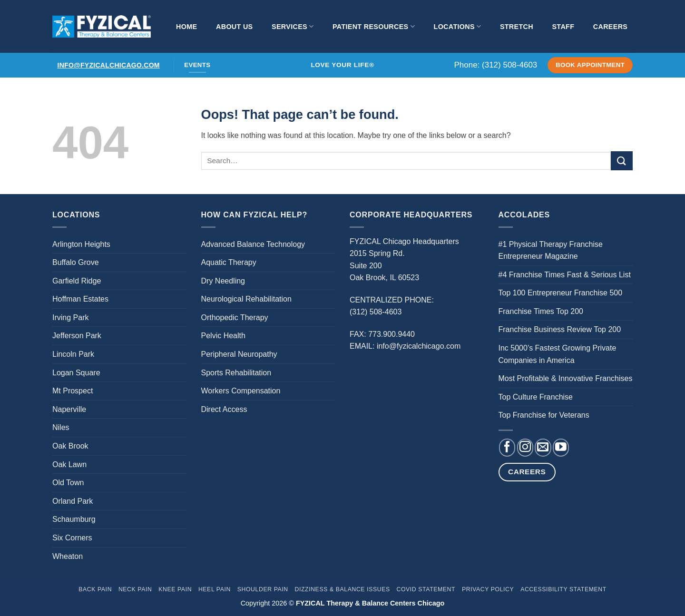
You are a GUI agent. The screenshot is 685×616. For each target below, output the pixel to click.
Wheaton (68, 556)
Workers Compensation (241, 391)
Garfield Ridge (77, 281)
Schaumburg (74, 519)
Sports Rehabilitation (236, 373)
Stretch (517, 27)
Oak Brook (70, 446)
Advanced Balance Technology (253, 244)
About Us (234, 27)
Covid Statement (426, 589)
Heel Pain (215, 589)
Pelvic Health (223, 336)
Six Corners (72, 538)
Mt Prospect (73, 391)
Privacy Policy (488, 589)
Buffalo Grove (76, 262)
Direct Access (224, 409)
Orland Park (73, 501)
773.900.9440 (391, 334)
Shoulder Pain (263, 589)
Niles (61, 427)
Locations (458, 26)
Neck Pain (135, 589)
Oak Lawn (69, 464)
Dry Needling (223, 281)
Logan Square (76, 373)
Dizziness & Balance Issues (342, 589)
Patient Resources (374, 26)
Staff (563, 27)
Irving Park (70, 318)
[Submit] (622, 161)
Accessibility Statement (563, 589)
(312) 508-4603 (509, 65)
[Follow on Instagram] (525, 448)
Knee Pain (175, 589)
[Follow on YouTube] (561, 448)
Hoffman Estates (80, 299)
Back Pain (95, 589)
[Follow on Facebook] (507, 448)
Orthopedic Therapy (235, 318)
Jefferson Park (77, 336)
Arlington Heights (81, 244)
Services (293, 26)
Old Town (68, 483)
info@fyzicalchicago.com (109, 65)
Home (186, 27)
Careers (610, 27)
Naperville (69, 409)
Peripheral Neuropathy (239, 354)
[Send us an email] (543, 448)
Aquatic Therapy (229, 262)
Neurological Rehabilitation (246, 299)
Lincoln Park (73, 354)
